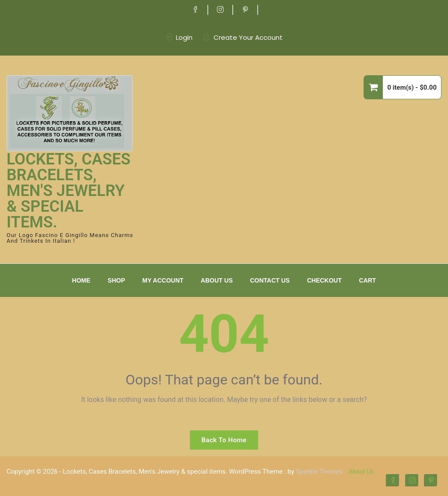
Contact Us (270, 280)
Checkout (324, 280)
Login (184, 37)
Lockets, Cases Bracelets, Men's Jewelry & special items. (68, 191)
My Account (163, 280)
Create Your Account (248, 37)
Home (81, 280)
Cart (368, 280)
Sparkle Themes (319, 472)
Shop (116, 280)
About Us (217, 280)
